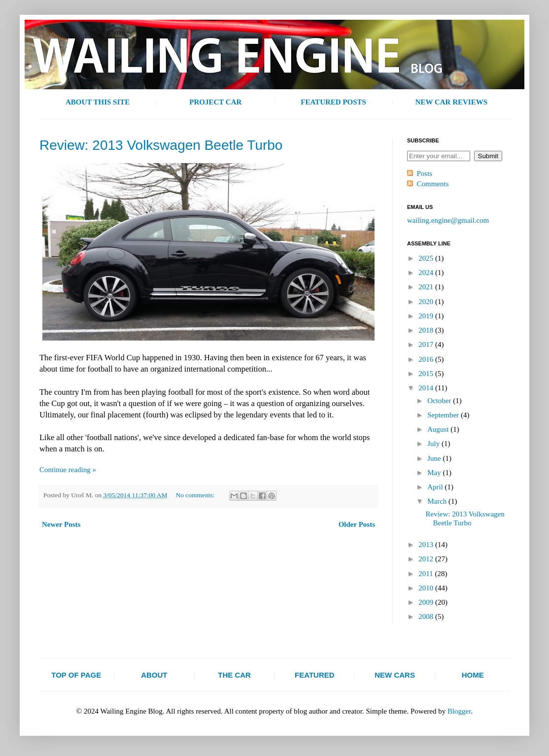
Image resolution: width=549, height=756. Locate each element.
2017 (427, 344)
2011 (427, 574)
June (435, 458)
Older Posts (357, 524)
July (434, 444)
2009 (427, 602)
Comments (433, 184)
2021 (427, 287)
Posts (425, 173)
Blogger (459, 711)
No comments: (196, 495)
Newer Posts (61, 524)
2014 (427, 388)
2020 (427, 302)
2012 (427, 559)
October (440, 401)
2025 (427, 258)
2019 (427, 316)
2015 (427, 374)
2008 (427, 617)
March (438, 501)
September (444, 415)
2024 (427, 273)
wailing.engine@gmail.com (448, 220)
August (439, 429)
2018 (427, 330)
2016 (427, 359)
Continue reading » (68, 470)
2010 (427, 588)
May (435, 473)
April (436, 487)
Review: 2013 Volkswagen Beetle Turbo (161, 145)
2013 (427, 545)
